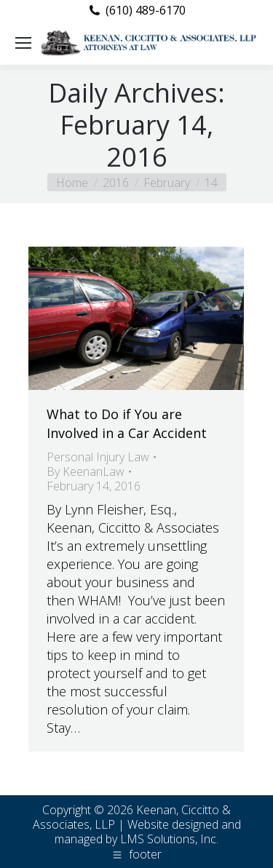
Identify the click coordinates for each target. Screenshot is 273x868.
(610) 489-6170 (146, 10)
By (86, 471)
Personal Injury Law (98, 457)
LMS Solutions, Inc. (169, 839)
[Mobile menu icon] (23, 43)
